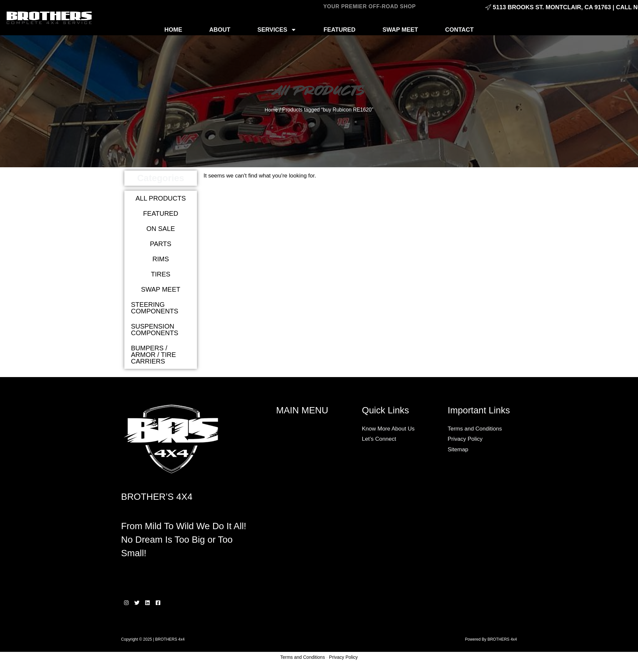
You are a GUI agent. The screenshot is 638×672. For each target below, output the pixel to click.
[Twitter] (141, 603)
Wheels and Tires (304, 607)
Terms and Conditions (475, 429)
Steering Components (155, 308)
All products (161, 198)
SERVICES (277, 30)
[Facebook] (170, 603)
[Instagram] (126, 603)
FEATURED (340, 30)
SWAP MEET (400, 30)
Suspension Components (155, 330)
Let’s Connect (379, 439)
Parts (161, 244)
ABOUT (220, 30)
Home (271, 110)
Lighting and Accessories (314, 565)
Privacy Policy (465, 439)
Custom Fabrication (307, 524)
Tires (161, 274)
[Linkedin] (155, 603)
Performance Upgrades (312, 597)
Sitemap (458, 449)
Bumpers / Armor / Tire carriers (153, 355)
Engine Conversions (308, 534)
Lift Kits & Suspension (310, 555)
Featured (161, 213)
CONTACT (459, 30)
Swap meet (161, 289)
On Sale (161, 229)
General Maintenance (310, 544)
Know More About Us (388, 429)
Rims (161, 259)
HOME (173, 30)
